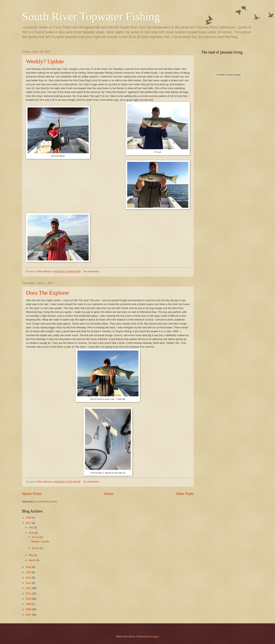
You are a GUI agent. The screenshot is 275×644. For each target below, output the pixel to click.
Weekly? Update (45, 61)
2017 (29, 523)
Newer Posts (32, 494)
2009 (29, 604)
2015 (29, 572)
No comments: (92, 271)
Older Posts (185, 494)
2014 (29, 578)
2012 (29, 588)
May (31, 555)
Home (109, 494)
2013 (29, 583)
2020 (29, 518)
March (32, 560)
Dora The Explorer (48, 293)
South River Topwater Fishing (91, 16)
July (31, 527)
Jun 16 (36, 537)
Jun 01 (36, 548)
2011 (29, 593)
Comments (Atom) (47, 502)
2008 (29, 609)
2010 (29, 599)
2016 (29, 567)
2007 (29, 615)
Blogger (154, 636)
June (32, 533)
